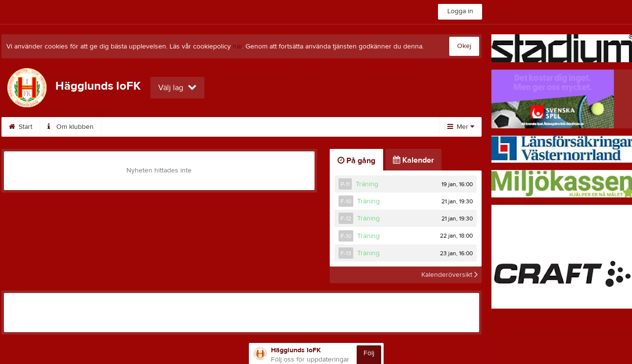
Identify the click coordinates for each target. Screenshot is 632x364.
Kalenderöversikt (450, 275)
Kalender (280, 127)
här (237, 47)
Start (21, 127)
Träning (367, 184)
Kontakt (173, 127)
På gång (356, 161)
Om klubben (71, 127)
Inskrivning (334, 127)
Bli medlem (225, 127)
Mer (461, 127)
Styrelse (125, 127)
